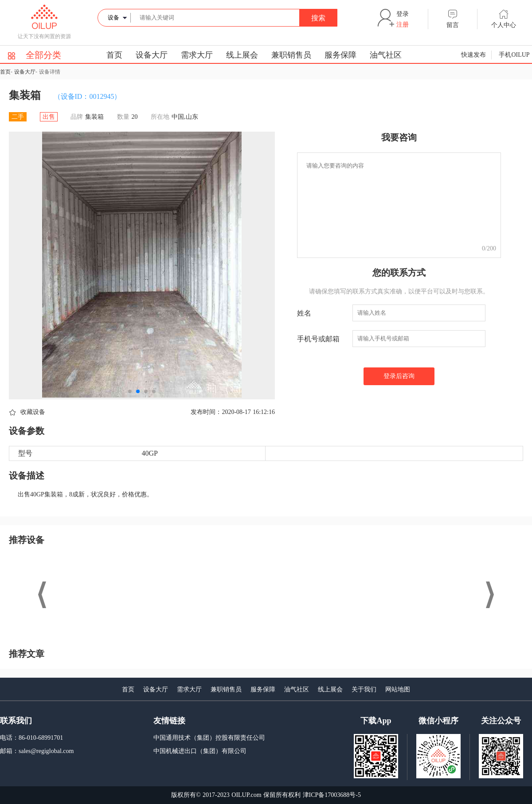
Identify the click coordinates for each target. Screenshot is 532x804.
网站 (391, 689)
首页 (114, 55)
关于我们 (364, 689)
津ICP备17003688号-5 (332, 795)
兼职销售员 (291, 55)
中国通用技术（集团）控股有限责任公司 (209, 738)
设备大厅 (152, 55)
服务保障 (340, 55)
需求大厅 (197, 55)
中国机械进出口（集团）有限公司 (200, 751)
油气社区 (386, 55)
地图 (404, 689)
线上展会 (242, 55)
